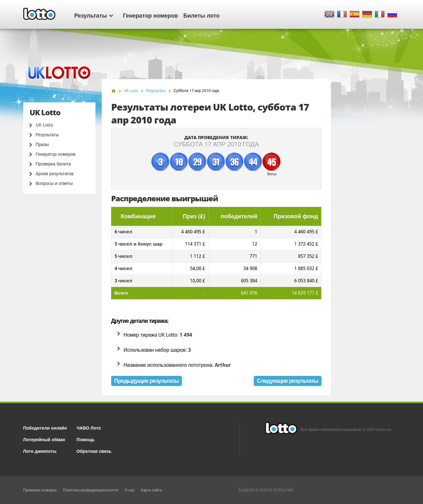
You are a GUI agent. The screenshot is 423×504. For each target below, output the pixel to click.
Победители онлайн (45, 428)
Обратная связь (94, 451)
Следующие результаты (288, 381)
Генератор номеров (151, 15)
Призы (42, 144)
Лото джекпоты (40, 451)
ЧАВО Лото (89, 428)
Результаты (94, 15)
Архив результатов (55, 174)
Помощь (86, 439)
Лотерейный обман (44, 439)
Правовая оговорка (40, 490)
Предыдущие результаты (147, 381)
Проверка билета (53, 164)
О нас (130, 490)
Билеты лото (201, 15)
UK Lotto (44, 125)
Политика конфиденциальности (91, 490)
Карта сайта (151, 490)
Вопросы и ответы (54, 183)
